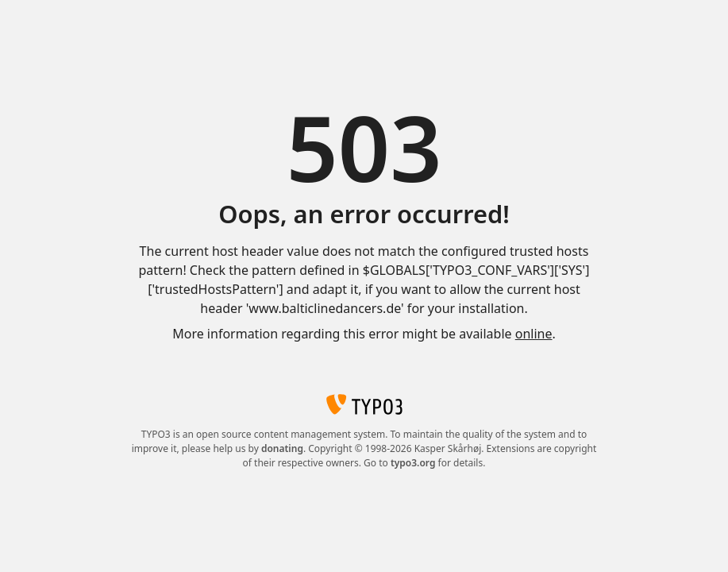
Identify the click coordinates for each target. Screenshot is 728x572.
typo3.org (413, 463)
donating (282, 448)
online (534, 334)
